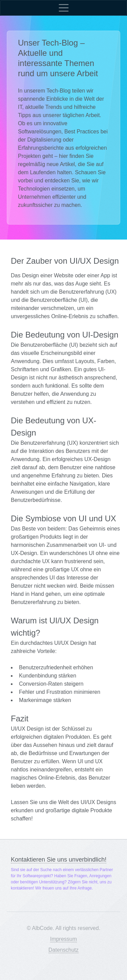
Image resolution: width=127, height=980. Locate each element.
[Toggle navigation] (63, 8)
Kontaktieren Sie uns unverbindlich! (59, 860)
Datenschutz (63, 950)
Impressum (63, 939)
